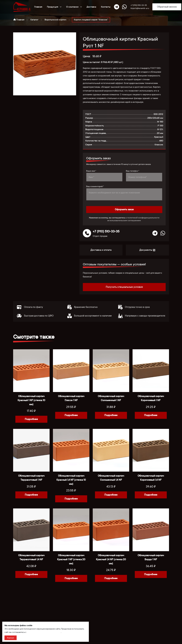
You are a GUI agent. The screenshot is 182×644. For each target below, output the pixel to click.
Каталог (34, 20)
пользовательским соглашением (125, 220)
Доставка (91, 7)
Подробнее (31, 419)
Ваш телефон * (132, 171)
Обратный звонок (167, 7)
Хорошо (11, 638)
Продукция (54, 7)
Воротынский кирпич (55, 20)
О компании (74, 7)
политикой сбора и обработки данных (44, 632)
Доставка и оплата (101, 250)
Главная (38, 7)
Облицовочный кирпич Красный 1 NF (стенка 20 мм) (71, 559)
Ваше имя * (91, 171)
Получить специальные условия (124, 287)
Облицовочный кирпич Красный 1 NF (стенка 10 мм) (31, 400)
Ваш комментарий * (95, 186)
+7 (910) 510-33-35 (139, 5)
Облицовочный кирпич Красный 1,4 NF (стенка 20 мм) (111, 559)
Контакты (106, 7)
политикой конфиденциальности (143, 218)
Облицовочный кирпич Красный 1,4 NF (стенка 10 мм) (71, 480)
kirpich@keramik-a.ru (140, 8)
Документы (147, 250)
